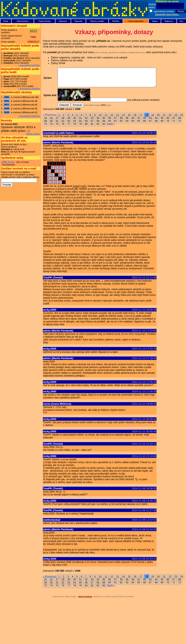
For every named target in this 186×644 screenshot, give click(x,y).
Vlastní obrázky (45, 21)
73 (45, 128)
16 (135, 119)
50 (51, 125)
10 (100, 119)
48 (179, 122)
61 (115, 125)
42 (144, 122)
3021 (6, 105)
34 (98, 122)
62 (121, 125)
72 (179, 125)
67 (150, 125)
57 (92, 125)
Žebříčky (116, 21)
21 (164, 119)
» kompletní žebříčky (29, 65)
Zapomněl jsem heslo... (167, 14)
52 (63, 125)
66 (144, 125)
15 (129, 119)
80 (86, 128)
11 (106, 119)
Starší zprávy (33, 134)
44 (156, 122)
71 (174, 125)
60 (110, 125)
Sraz (182, 21)
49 (45, 125)
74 (51, 128)
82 (98, 128)
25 (45, 122)
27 (57, 122)
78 (75, 128)
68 (156, 125)
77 (69, 128)
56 (86, 125)
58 (98, 125)
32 (86, 122)
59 (104, 125)
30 (75, 122)
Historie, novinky (97, 21)
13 (117, 119)
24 (182, 119)
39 (127, 122)
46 (168, 122)
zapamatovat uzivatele (164, 11)
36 (110, 122)
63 (127, 125)
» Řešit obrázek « (23, 21)
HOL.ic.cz (8, 162)
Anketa (155, 21)
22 (170, 119)
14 (123, 119)
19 (152, 119)
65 (139, 125)
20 (158, 119)
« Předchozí (50, 118)
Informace (63, 21)
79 (80, 128)
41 (139, 122)
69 (162, 125)
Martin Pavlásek (85, 600)
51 (57, 125)
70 (168, 125)
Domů (6, 21)
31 (80, 122)
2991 (6, 101)
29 (69, 122)
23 (176, 119)
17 (141, 119)
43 (150, 122)
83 (104, 128)
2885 (6, 97)
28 (63, 122)
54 (75, 125)
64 (133, 125)
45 (162, 122)
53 (69, 125)
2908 (6, 108)
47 (174, 122)
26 (51, 122)
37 (115, 122)
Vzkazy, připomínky (136, 21)
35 (104, 122)
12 (112, 119)
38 (121, 122)
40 (133, 122)
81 (92, 128)
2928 (6, 112)
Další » (111, 128)
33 (92, 122)
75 (57, 128)
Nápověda (78, 21)
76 (63, 128)
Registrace (169, 21)
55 (80, 125)
